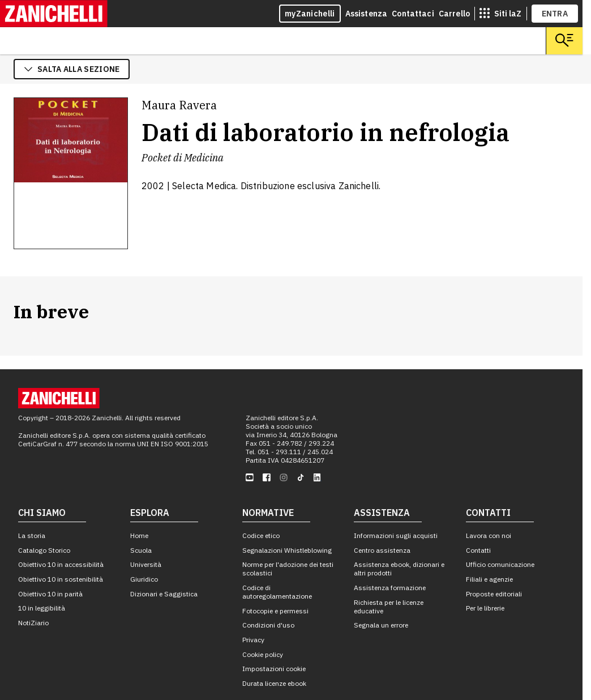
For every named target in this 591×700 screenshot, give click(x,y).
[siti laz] (500, 14)
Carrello (454, 14)
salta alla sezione (72, 69)
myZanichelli (310, 14)
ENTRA (555, 14)
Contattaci (413, 14)
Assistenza (367, 14)
